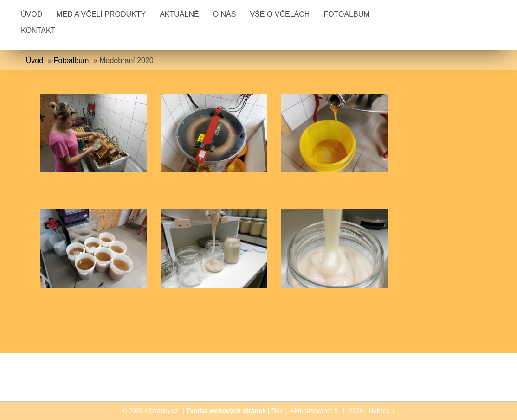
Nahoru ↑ (382, 411)
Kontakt (38, 30)
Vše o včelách (280, 14)
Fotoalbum (346, 14)
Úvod (32, 14)
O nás (225, 14)
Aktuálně (179, 14)
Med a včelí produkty (101, 14)
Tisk (277, 411)
